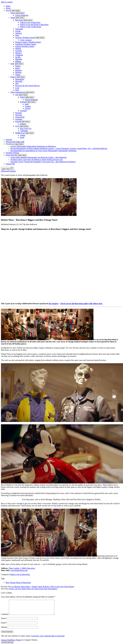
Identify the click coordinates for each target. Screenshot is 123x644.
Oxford (28, 108)
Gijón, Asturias (26, 40)
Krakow (23, 124)
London (28, 106)
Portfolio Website (12, 153)
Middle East (20, 133)
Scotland (23, 111)
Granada (18, 51)
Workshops (10, 144)
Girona (18, 31)
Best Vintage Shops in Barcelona (18, 583)
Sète (17, 83)
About (8, 8)
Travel (8, 10)
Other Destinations (18, 92)
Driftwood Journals (8, 171)
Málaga (18, 61)
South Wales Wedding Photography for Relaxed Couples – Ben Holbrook (38, 157)
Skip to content (7, 2)
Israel (22, 137)
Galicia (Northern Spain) (25, 46)
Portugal (18, 113)
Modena (18, 72)
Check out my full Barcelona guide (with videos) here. (82, 304)
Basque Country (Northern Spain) (28, 42)
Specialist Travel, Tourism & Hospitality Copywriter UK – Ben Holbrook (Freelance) (43, 162)
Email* (4, 626)
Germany (19, 119)
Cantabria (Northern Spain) (26, 44)
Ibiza (17, 35)
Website (4, 630)
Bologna (18, 70)
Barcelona (19, 20)
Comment (5, 617)
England (23, 102)
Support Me (10, 164)
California (24, 131)
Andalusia (19, 55)
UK (17, 95)
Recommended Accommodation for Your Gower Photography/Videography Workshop (43, 151)
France (13, 77)
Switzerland (20, 117)
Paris (17, 90)
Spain (13, 18)
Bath (27, 104)
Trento (18, 75)
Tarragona (19, 29)
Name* (4, 621)
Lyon (17, 88)
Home (8, 6)
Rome (18, 68)
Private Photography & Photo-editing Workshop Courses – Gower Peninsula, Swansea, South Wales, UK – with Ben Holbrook (59, 148)
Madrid (18, 48)
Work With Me (11, 155)
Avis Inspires (53, 304)
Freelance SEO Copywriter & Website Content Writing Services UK (37, 160)
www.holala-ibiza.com (19, 570)
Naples (18, 66)
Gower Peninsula (22, 15)
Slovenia (19, 115)
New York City (26, 128)
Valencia (19, 33)
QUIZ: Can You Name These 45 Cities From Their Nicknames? (33, 589)
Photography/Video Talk (15, 142)
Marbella (19, 59)
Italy (12, 64)
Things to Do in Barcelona (30, 22)
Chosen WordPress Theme (11, 643)
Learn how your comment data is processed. (48, 639)
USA (17, 126)
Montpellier (20, 79)
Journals (9, 140)
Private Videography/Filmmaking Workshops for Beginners (33, 146)
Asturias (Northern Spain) (25, 38)
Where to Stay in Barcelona (31, 27)
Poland (18, 121)
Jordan (23, 135)
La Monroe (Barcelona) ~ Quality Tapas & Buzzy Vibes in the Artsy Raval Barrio (43, 587)
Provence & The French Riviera (27, 86)
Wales (13, 13)
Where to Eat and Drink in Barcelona (34, 25)
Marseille (19, 81)
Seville (18, 57)
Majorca (18, 53)
